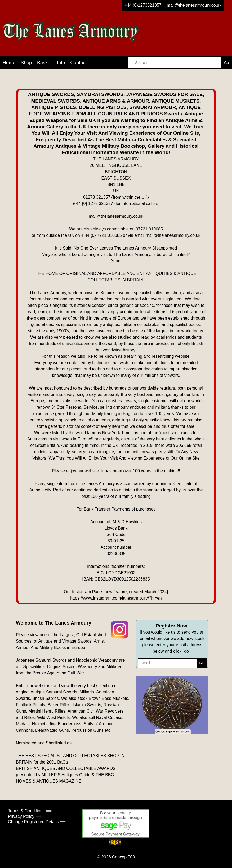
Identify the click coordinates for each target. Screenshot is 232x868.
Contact (78, 63)
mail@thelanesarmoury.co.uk (194, 5)
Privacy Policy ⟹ (25, 816)
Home (9, 63)
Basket (44, 63)
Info (61, 63)
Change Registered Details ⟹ (37, 822)
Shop (26, 63)
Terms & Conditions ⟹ (30, 811)
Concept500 (123, 857)
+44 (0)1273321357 (143, 5)
